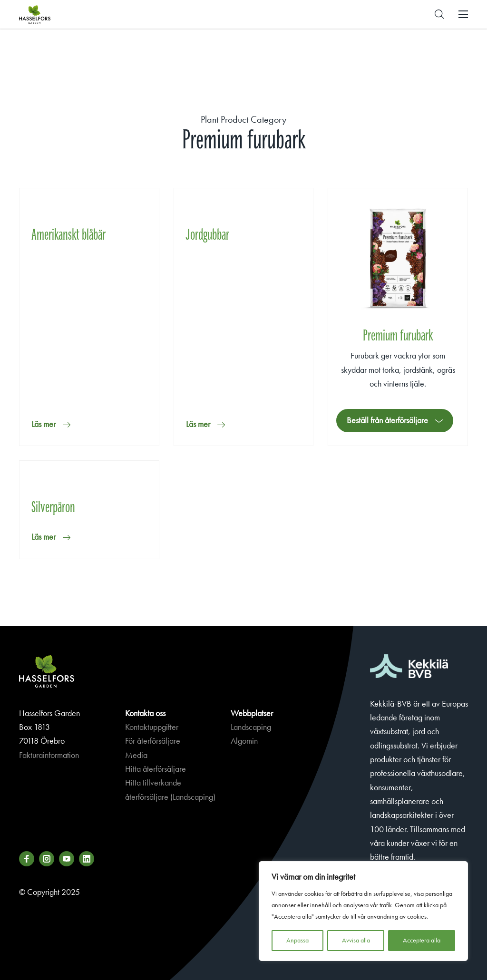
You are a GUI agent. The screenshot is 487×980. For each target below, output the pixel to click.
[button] (439, 14)
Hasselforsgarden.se (49, 14)
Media (136, 755)
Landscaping (251, 727)
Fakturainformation (49, 755)
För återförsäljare (153, 741)
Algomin (244, 741)
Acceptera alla (422, 940)
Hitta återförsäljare (156, 769)
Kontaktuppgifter (152, 727)
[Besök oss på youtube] (67, 859)
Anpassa (297, 940)
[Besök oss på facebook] (27, 859)
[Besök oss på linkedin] (87, 859)
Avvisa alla (356, 940)
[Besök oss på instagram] (47, 859)
